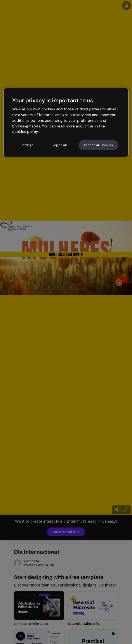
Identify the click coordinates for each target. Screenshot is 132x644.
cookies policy (25, 132)
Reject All (60, 145)
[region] (66, 122)
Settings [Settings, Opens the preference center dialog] (27, 145)
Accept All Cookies (98, 145)
